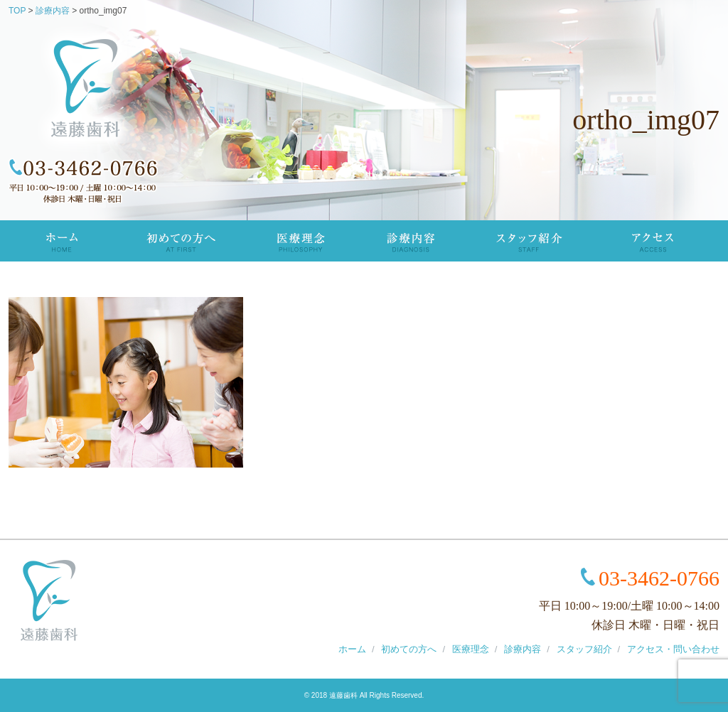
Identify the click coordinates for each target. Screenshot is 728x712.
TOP (61, 241)
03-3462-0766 (659, 578)
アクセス (652, 241)
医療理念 (301, 241)
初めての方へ (180, 241)
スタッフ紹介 (531, 241)
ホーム (352, 649)
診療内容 (412, 241)
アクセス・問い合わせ (673, 649)
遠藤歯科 (343, 695)
